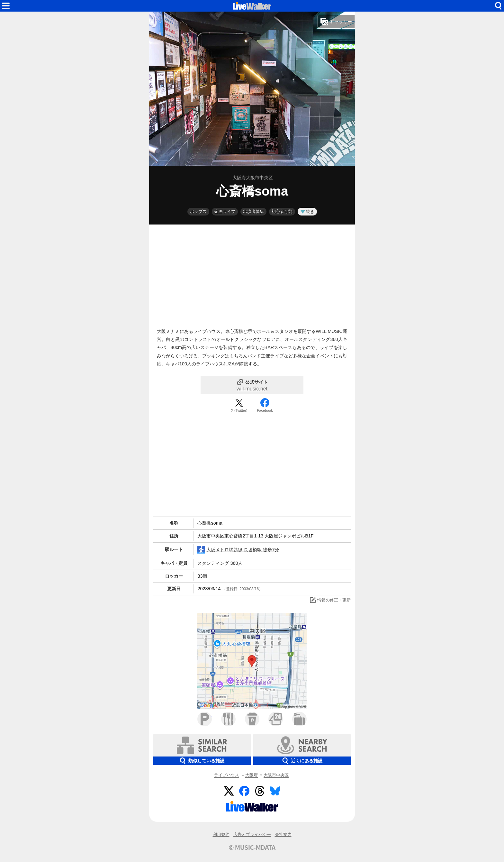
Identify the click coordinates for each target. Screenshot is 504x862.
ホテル (299, 719)
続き (307, 211)
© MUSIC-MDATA (252, 847)
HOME (252, 6)
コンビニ (276, 719)
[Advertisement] (252, 275)
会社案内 (283, 834)
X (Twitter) (239, 410)
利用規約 (221, 834)
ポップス (198, 211)
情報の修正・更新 (330, 600)
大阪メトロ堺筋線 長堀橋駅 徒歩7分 (238, 550)
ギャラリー (336, 22)
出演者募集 (253, 211)
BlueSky (275, 791)
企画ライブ (225, 211)
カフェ (252, 719)
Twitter (229, 791)
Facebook (265, 410)
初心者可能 (282, 211)
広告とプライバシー (252, 834)
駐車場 (205, 719)
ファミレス (228, 719)
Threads (260, 791)
